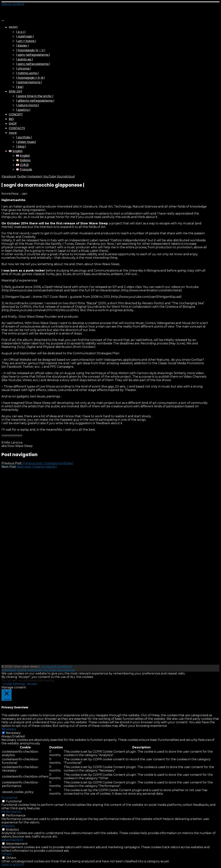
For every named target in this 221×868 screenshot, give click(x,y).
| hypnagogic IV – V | (31, 50)
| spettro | (23, 110)
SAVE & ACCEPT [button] (13, 865)
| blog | (21, 147)
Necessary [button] (9, 729)
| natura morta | (28, 105)
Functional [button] (9, 798)
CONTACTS (17, 128)
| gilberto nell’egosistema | (35, 101)
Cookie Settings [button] (14, 684)
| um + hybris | (26, 41)
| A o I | (21, 32)
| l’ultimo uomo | (27, 73)
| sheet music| (26, 142)
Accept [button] (32, 684)
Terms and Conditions (56, 666)
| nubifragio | (25, 36)
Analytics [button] (8, 826)
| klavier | (23, 46)
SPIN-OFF (16, 91)
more (13, 133)
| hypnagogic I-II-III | (31, 78)
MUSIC (13, 27)
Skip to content (13, 4)
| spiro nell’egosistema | (33, 55)
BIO (11, 119)
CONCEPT (16, 114)
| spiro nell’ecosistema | (33, 64)
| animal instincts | (29, 82)
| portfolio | (24, 137)
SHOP (13, 124)
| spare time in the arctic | (35, 96)
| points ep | (25, 59)
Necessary (13, 733)
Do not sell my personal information (28, 680)
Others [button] (7, 854)
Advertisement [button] (12, 840)
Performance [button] (11, 812)
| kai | (20, 87)
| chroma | (24, 69)
